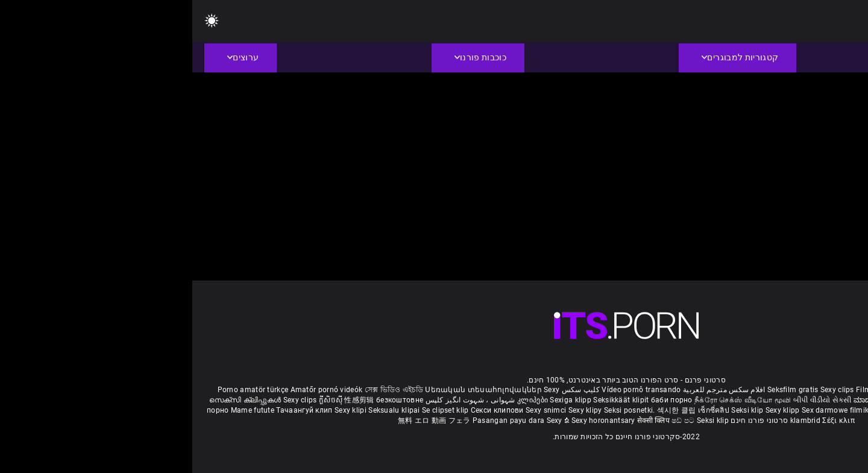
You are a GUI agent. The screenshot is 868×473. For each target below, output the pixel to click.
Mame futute (60, 410)
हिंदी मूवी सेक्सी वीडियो (753, 400)
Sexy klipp (591, 410)
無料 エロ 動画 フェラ (242, 421)
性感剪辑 (168, 400)
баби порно (480, 400)
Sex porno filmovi (710, 410)
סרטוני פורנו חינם (567, 421)
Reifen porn (823, 390)
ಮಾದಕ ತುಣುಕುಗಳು (692, 400)
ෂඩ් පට (492, 421)
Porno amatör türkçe (61, 390)
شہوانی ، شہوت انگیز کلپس (277, 400)
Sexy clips (646, 390)
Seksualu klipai (203, 410)
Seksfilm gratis (601, 390)
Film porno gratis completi (709, 390)
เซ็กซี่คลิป (522, 410)
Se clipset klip (254, 410)
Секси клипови (306, 410)
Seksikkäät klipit (429, 400)
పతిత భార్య (804, 400)
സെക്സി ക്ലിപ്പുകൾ (54, 400)
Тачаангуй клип (113, 410)
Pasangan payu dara (317, 421)
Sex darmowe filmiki (644, 410)
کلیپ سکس (388, 390)
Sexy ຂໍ (367, 421)
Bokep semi (802, 410)
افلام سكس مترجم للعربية (532, 390)
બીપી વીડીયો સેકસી (630, 400)
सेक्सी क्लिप (462, 421)
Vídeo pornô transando (449, 390)
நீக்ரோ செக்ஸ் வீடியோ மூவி (550, 400)
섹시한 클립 (485, 410)
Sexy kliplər (762, 410)
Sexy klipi (159, 410)
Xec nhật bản (779, 390)
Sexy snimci (355, 410)
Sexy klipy (394, 410)
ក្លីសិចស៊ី (140, 400)
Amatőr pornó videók (134, 390)
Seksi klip (556, 410)
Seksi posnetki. (438, 410)
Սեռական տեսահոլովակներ (292, 390)
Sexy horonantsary (412, 421)
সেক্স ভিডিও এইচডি (202, 390)
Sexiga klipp (379, 400)
